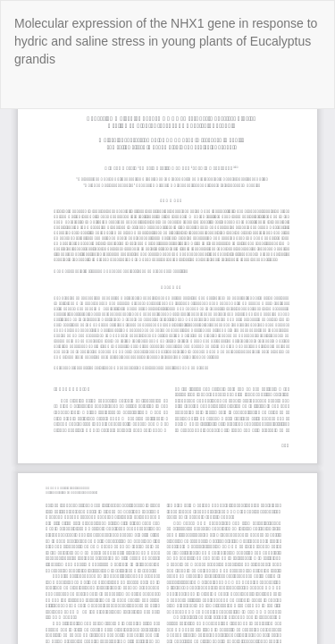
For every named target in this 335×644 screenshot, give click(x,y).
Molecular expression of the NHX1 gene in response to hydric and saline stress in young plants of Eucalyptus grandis (166, 41)
